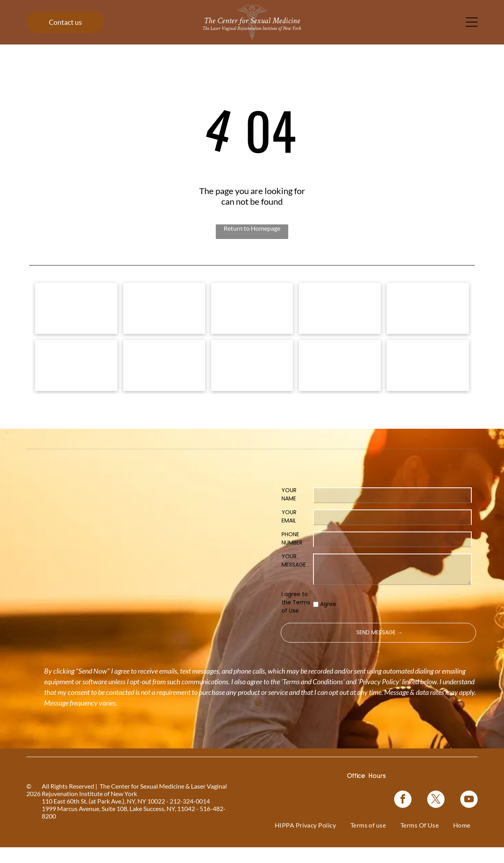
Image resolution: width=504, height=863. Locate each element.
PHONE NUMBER (292, 554)
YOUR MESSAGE (294, 576)
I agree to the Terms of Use (296, 618)
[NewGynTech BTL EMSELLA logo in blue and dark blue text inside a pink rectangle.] (428, 377)
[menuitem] (306, 841)
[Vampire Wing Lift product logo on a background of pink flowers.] (164, 312)
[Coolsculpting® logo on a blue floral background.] (428, 312)
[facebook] (403, 816)
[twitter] (436, 816)
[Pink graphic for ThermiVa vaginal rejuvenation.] (76, 377)
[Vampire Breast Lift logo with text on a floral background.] (252, 312)
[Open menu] (472, 22)
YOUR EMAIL (289, 532)
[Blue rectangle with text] (340, 377)
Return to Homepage (252, 228)
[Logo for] (76, 312)
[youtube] (469, 816)
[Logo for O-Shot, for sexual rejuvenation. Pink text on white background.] (164, 377)
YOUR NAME (289, 510)
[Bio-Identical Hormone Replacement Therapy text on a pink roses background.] (340, 312)
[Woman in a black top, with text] (252, 377)
